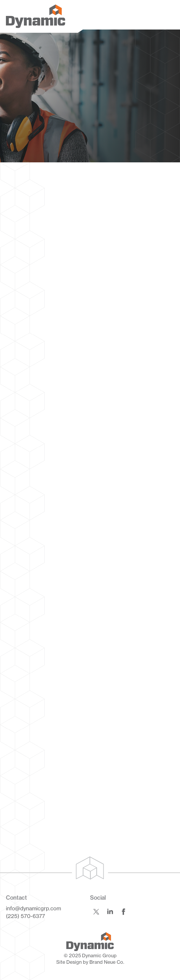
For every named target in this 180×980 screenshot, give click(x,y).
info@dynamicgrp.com (33, 908)
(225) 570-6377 (25, 916)
